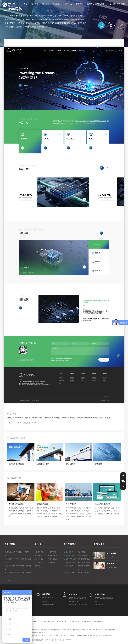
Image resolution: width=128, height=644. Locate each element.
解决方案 (79, 4)
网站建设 (56, 4)
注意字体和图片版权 (84, 568)
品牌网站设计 (39, 555)
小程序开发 (68, 4)
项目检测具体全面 (84, 559)
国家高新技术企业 (70, 555)
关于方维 (35, 4)
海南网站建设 (87, 621)
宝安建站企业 (61, 621)
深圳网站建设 (39, 559)
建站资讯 (90, 4)
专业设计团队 (69, 552)
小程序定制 (52, 552)
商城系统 (38, 566)
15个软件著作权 (83, 555)
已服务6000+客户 (70, 559)
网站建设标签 (53, 555)
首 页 (26, 4)
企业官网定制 (39, 552)
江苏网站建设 (98, 621)
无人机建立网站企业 (48, 621)
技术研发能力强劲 (70, 562)
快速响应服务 (82, 552)
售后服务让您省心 (84, 573)
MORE (10, 580)
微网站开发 (52, 562)
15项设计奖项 (69, 566)
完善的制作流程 (69, 573)
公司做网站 (38, 562)
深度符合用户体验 (84, 562)
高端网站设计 (53, 559)
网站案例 (46, 4)
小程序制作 (34, 621)
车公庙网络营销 (74, 621)
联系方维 (101, 4)
